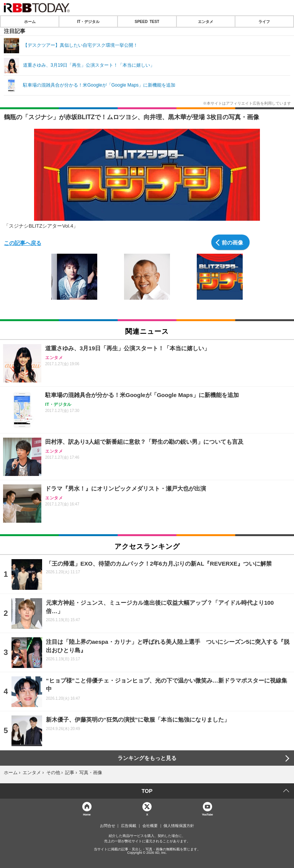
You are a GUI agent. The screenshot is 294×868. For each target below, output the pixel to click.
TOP (147, 791)
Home (87, 814)
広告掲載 (129, 826)
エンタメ (206, 21)
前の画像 (232, 242)
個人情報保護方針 (179, 826)
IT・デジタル (88, 21)
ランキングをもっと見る (147, 758)
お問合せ (108, 826)
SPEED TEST (147, 21)
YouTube (207, 814)
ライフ (264, 21)
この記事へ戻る (23, 243)
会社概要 (150, 826)
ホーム (30, 21)
